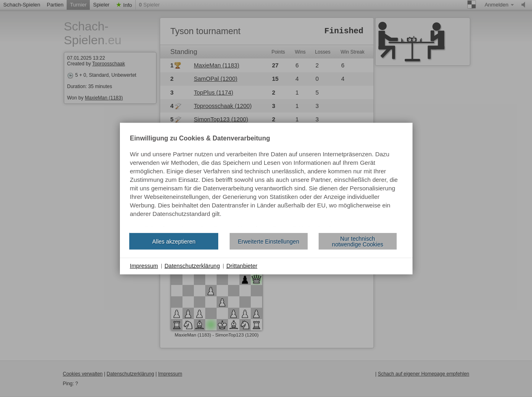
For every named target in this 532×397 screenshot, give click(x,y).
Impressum (144, 266)
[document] (266, 181)
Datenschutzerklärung (192, 266)
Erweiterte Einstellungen (268, 241)
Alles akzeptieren (174, 241)
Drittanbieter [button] (242, 266)
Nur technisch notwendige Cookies (358, 241)
